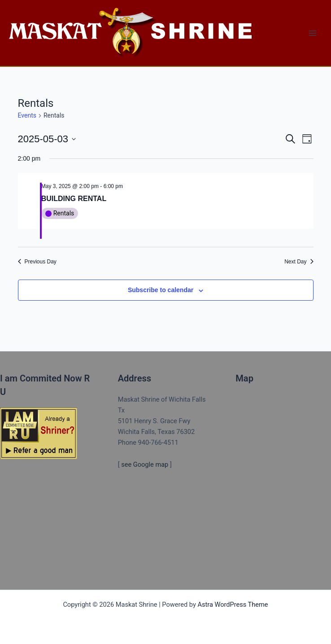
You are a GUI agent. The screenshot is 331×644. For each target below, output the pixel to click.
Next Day (299, 262)
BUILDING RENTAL (74, 199)
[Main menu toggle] (313, 33)
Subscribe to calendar (161, 290)
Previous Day (37, 262)
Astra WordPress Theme (233, 605)
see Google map (145, 464)
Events (27, 115)
